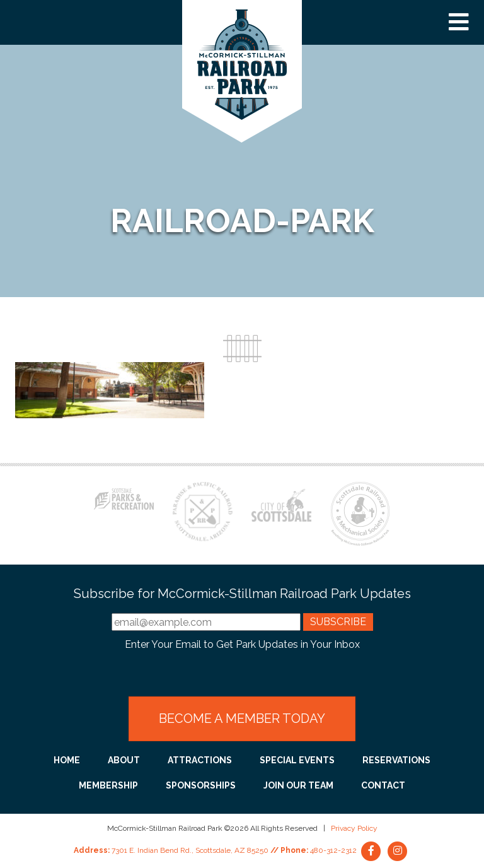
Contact (383, 785)
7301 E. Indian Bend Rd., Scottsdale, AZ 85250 (190, 850)
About (124, 760)
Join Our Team (298, 785)
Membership (108, 785)
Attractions (200, 760)
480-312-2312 (333, 850)
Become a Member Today (242, 718)
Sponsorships (201, 785)
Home (67, 760)
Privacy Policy (354, 828)
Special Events (297, 760)
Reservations (396, 760)
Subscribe (338, 622)
